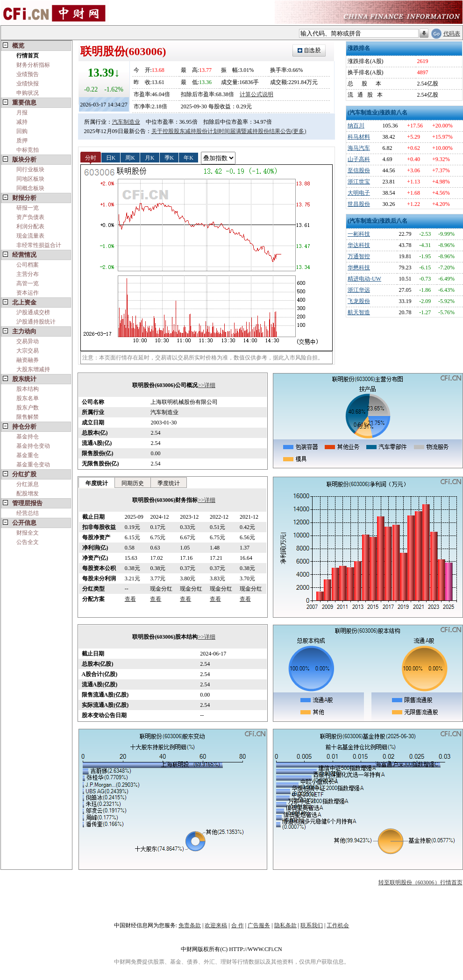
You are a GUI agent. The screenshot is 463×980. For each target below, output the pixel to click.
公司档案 (28, 265)
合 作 (238, 925)
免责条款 (190, 925)
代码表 (452, 34)
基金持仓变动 (33, 446)
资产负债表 (30, 217)
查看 (130, 599)
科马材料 (359, 137)
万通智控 (359, 256)
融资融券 (28, 360)
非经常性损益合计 (39, 245)
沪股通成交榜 (33, 312)
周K (130, 157)
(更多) (299, 131)
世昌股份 (359, 204)
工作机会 (338, 925)
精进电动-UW (364, 279)
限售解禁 (28, 417)
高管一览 (28, 283)
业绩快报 (28, 84)
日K (111, 157)
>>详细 (207, 385)
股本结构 (28, 389)
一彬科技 (359, 234)
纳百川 (356, 126)
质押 (22, 141)
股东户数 (28, 408)
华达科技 (359, 245)
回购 (22, 131)
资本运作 (28, 293)
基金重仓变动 (33, 465)
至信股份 (359, 170)
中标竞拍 (28, 150)
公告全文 (28, 542)
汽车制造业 (126, 122)
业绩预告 (28, 74)
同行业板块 (30, 169)
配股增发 (28, 494)
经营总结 (28, 513)
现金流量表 (30, 236)
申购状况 (28, 93)
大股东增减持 (33, 369)
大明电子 (359, 193)
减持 (22, 122)
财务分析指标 (33, 65)
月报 (22, 113)
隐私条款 (285, 925)
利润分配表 (30, 226)
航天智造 (359, 312)
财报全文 (28, 533)
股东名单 (28, 398)
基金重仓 (28, 455)
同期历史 (133, 483)
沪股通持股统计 (36, 322)
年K (189, 157)
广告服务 (259, 925)
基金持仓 (28, 437)
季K (169, 157)
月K (150, 157)
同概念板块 (30, 188)
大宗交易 (28, 351)
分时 (91, 157)
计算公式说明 (256, 94)
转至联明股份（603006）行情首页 (420, 882)
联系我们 (312, 925)
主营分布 (28, 274)
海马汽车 (359, 148)
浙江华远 (359, 290)
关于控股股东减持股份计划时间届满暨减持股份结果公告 (221, 131)
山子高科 (359, 159)
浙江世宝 (359, 182)
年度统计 (97, 483)
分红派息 (28, 484)
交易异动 (28, 341)
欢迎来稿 (216, 925)
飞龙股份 (359, 301)
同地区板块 (30, 179)
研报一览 (28, 208)
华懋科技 (359, 268)
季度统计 (169, 483)
